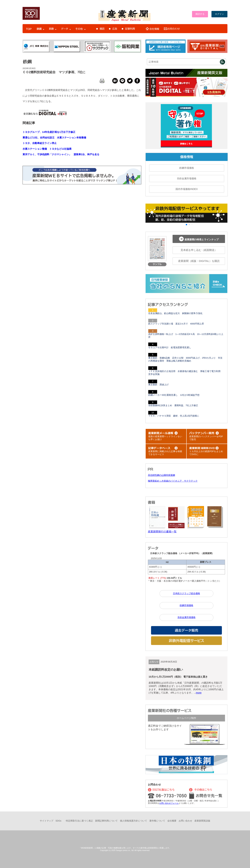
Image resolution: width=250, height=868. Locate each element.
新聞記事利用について (106, 821)
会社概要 (172, 821)
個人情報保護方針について (134, 821)
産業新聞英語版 (202, 821)
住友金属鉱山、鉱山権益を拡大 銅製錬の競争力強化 (175, 313)
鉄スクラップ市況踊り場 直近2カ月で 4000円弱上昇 (176, 324)
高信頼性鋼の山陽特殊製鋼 (161, 475)
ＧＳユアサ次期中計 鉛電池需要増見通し (170, 348)
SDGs (59, 821)
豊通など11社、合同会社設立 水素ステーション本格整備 (54, 138)
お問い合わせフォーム (169, 803)
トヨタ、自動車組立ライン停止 (40, 143)
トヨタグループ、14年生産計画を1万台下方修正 (49, 132)
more (199, 693)
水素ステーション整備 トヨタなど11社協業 (47, 149)
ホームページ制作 (186, 718)
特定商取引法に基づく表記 (79, 821)
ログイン (219, 14)
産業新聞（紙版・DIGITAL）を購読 (199, 261)
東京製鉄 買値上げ (158, 385)
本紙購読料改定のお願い (166, 670)
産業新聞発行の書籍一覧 (162, 531)
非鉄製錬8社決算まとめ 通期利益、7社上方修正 (173, 405)
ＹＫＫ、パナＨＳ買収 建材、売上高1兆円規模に (174, 416)
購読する (200, 14)
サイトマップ (47, 821)
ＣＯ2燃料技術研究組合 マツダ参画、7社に (54, 72)
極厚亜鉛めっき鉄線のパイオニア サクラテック (173, 481)
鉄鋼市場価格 (187, 168)
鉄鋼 (27, 62)
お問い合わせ (185, 821)
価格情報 (187, 157)
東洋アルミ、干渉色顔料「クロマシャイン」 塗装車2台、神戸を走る (61, 154)
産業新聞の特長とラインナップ (199, 239)
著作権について (157, 821)
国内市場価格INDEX (187, 189)
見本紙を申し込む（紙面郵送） (199, 250)
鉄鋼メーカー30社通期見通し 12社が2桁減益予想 (174, 395)
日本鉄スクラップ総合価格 (186, 593)
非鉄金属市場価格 (187, 178)
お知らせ (154, 662)
